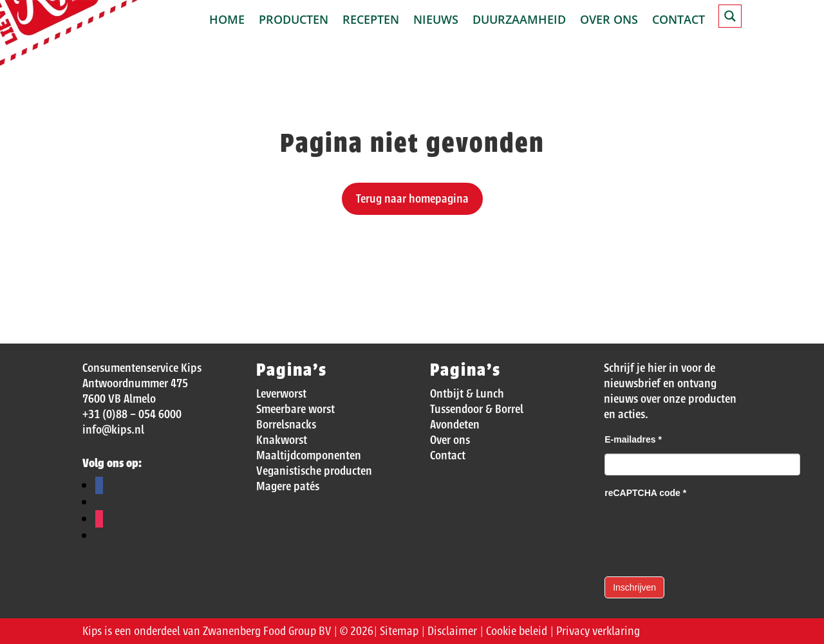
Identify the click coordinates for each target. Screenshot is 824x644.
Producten (294, 21)
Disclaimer (452, 631)
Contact (679, 21)
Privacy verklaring (598, 631)
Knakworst (282, 440)
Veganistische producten (314, 471)
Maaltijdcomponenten (309, 455)
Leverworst (281, 394)
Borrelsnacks (286, 425)
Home (227, 21)
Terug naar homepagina (412, 199)
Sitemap (399, 631)
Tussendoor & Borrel (477, 409)
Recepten (371, 21)
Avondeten (455, 425)
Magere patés (288, 486)
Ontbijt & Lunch (467, 394)
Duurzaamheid (519, 21)
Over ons (609, 21)
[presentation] (702, 532)
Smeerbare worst (295, 409)
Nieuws (436, 21)
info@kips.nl (113, 430)
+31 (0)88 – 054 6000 (132, 414)
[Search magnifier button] (730, 16)
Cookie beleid (517, 631)
